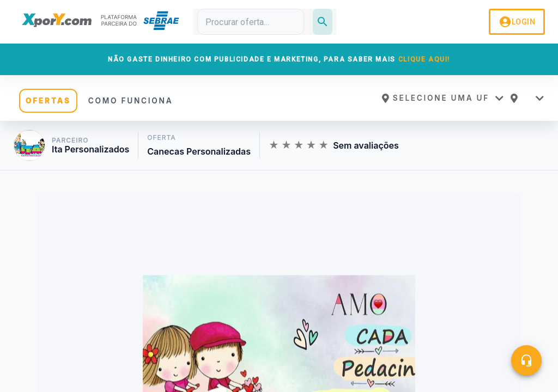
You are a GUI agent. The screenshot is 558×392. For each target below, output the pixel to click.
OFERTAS (48, 101)
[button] (442, 98)
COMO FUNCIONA (131, 101)
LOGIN (517, 22)
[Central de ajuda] (526, 360)
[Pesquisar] (323, 22)
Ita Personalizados (90, 149)
